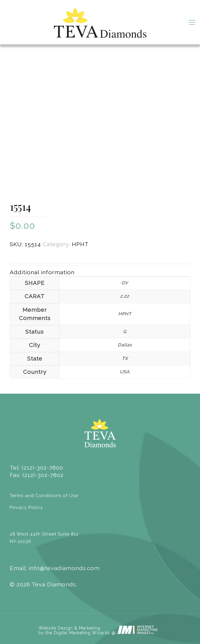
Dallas (125, 345)
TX (125, 359)
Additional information (42, 272)
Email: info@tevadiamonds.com (55, 568)
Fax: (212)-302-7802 (37, 475)
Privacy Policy (26, 507)
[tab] (100, 272)
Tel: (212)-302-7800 (36, 468)
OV (125, 283)
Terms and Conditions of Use (44, 496)
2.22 (125, 296)
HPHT (80, 244)
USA (125, 372)
